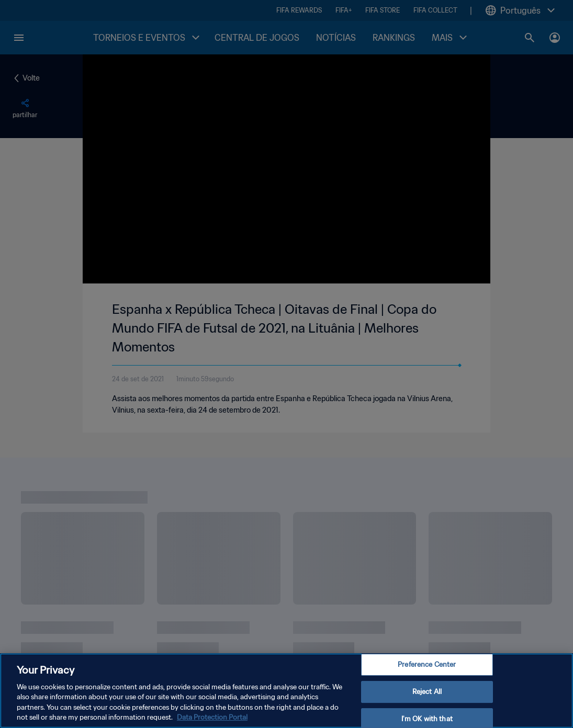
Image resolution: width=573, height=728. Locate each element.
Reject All (427, 692)
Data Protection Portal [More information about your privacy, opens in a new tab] (212, 717)
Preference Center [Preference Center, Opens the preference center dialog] (427, 665)
